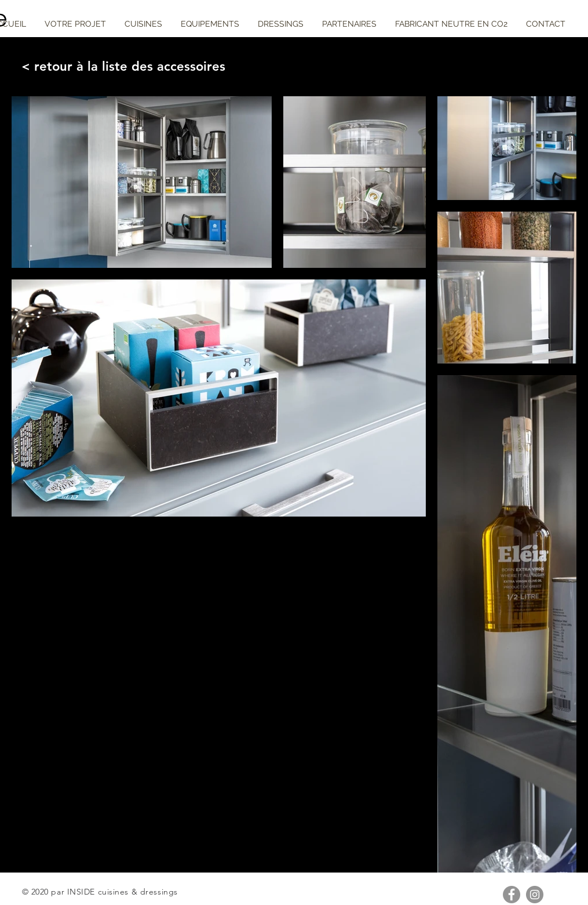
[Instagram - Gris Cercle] (535, 895)
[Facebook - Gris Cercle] (512, 895)
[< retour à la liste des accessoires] (120, 67)
